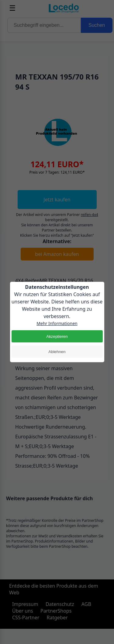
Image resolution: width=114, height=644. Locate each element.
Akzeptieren (57, 336)
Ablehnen (57, 352)
